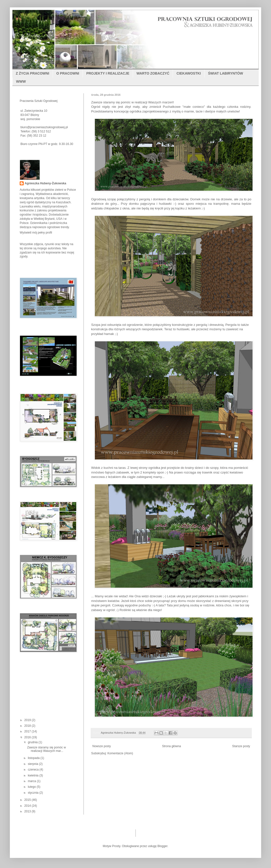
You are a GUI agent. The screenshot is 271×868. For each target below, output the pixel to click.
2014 (28, 806)
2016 (28, 737)
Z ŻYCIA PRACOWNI (33, 73)
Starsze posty (241, 746)
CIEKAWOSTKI (189, 73)
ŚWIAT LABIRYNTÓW (225, 73)
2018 (28, 726)
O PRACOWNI (68, 73)
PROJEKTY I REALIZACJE (108, 73)
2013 (28, 811)
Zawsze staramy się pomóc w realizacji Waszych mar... (46, 749)
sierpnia (33, 764)
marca (32, 781)
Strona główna (172, 746)
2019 (28, 720)
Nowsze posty (102, 746)
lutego (32, 787)
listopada (34, 758)
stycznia (34, 793)
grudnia (33, 742)
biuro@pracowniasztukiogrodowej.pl (44, 127)
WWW (21, 81)
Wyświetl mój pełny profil (36, 233)
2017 (28, 731)
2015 (28, 800)
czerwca (34, 770)
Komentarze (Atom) (120, 753)
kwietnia (34, 775)
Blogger (162, 846)
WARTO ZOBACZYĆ (153, 73)
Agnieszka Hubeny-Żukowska (45, 183)
